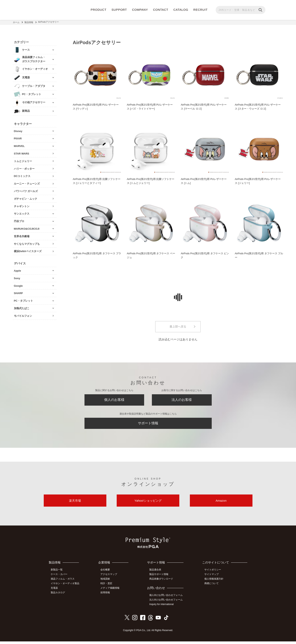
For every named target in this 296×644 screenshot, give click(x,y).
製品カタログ (59, 595)
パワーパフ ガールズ (26, 190)
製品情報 (29, 22)
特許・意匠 (108, 587)
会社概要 (106, 573)
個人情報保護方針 (215, 582)
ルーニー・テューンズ (27, 183)
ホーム (16, 22)
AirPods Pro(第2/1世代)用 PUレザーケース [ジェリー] (258, 181)
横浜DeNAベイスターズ (28, 250)
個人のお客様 (114, 401)
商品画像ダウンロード (162, 582)
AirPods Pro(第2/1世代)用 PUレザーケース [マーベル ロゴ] (204, 106)
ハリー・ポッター (24, 168)
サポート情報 (148, 425)
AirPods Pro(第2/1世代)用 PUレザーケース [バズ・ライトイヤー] (150, 106)
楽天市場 (75, 504)
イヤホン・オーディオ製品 (66, 587)
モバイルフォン (23, 315)
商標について (212, 587)
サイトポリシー (214, 573)
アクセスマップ (110, 578)
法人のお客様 (182, 401)
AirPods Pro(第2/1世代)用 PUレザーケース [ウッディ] (96, 106)
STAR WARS (22, 153)
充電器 (55, 591)
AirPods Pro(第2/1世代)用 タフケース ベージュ (150, 255)
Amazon (221, 504)
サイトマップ (212, 578)
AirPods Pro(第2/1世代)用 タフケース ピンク (204, 255)
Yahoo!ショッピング (148, 504)
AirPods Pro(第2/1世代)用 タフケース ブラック (96, 255)
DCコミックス (22, 175)
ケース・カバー (60, 578)
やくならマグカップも (27, 243)
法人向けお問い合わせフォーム (167, 603)
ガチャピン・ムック (26, 198)
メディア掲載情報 (111, 591)
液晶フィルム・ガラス (64, 582)
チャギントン (22, 205)
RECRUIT (201, 10)
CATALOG (181, 10)
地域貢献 (106, 582)
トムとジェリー (23, 160)
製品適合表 (156, 573)
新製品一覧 (58, 573)
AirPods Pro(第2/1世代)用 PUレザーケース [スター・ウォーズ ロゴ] (258, 106)
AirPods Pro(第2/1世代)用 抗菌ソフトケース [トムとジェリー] (151, 181)
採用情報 (106, 595)
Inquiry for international (162, 607)
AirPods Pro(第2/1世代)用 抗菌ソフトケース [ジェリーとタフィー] (97, 181)
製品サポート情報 (160, 578)
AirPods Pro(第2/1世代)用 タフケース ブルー (258, 255)
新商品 (26, 110)
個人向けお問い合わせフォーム (167, 598)
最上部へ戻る (178, 326)
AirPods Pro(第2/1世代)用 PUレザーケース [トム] (204, 181)
